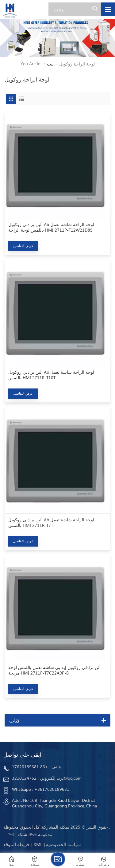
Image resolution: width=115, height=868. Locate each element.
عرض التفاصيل (23, 246)
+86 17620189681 (30, 767)
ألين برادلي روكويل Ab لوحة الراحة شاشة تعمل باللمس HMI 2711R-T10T (51, 375)
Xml (38, 844)
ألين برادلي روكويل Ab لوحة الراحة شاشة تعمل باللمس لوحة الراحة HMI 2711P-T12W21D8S (51, 227)
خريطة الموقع (17, 844)
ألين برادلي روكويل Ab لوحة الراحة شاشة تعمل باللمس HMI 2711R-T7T (51, 523)
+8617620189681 (52, 789)
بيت (50, 64)
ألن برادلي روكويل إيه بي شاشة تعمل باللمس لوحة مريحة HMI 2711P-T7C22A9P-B (54, 670)
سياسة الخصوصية (63, 844)
